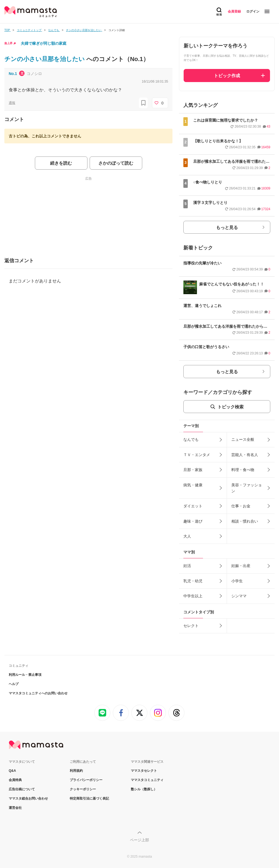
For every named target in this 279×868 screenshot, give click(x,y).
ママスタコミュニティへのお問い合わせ (38, 693)
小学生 (237, 581)
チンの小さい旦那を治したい (45, 59)
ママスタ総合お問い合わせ (28, 798)
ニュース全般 (243, 439)
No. (13, 74)
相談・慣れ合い (245, 521)
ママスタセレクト (144, 771)
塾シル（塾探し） (144, 789)
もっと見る (227, 227)
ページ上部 (139, 840)
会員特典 (15, 780)
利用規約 (76, 771)
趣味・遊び (193, 521)
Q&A (12, 771)
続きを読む (61, 163)
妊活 (187, 566)
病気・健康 (193, 485)
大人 (187, 536)
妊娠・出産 (241, 566)
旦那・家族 (193, 470)
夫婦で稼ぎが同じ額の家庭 (44, 43)
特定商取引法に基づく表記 (89, 798)
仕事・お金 (241, 506)
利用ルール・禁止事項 (25, 675)
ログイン (253, 11)
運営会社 (15, 808)
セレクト (191, 626)
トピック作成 (227, 76)
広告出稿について (22, 789)
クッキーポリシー (83, 789)
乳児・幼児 (193, 581)
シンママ (239, 596)
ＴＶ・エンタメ (197, 455)
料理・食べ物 (243, 470)
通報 (12, 103)
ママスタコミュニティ (147, 780)
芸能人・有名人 (245, 455)
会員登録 (234, 11)
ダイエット (193, 506)
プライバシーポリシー (86, 780)
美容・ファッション (247, 488)
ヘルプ (14, 684)
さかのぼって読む (116, 163)
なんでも (191, 439)
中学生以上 (193, 596)
